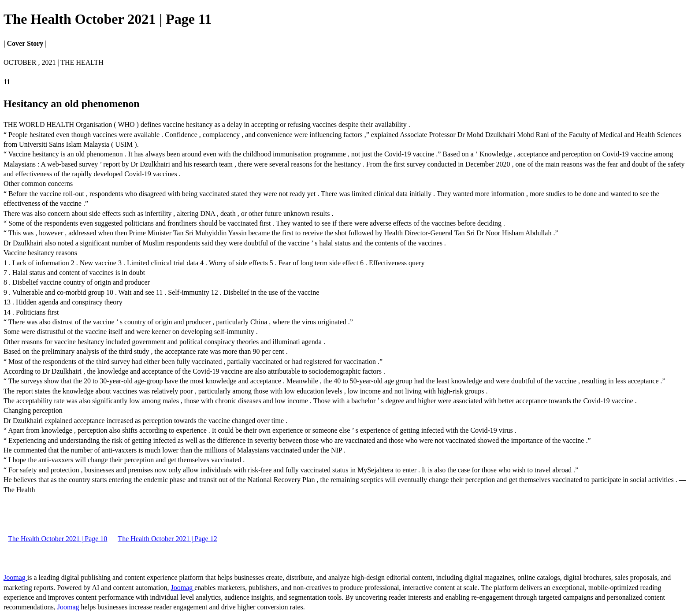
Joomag (15, 577)
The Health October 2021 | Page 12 (167, 539)
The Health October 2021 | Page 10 (58, 539)
